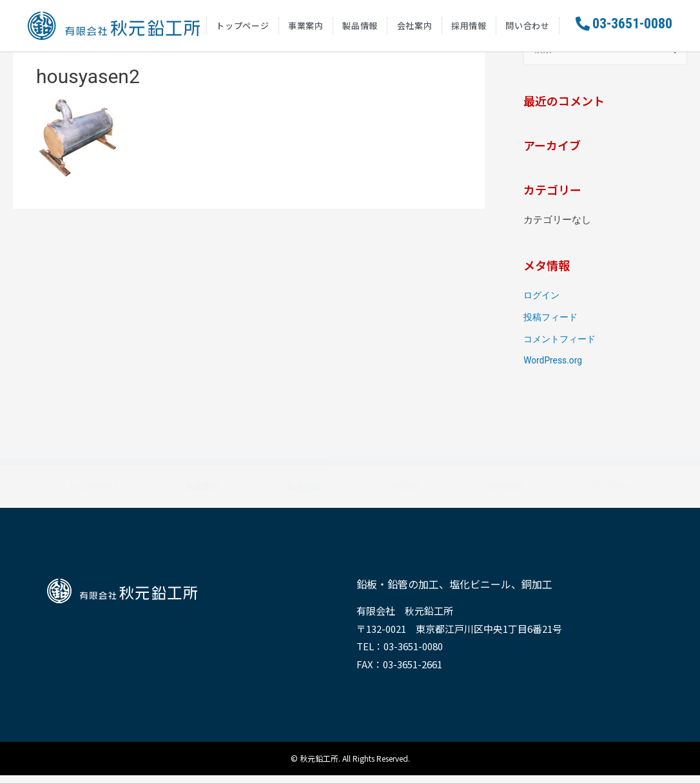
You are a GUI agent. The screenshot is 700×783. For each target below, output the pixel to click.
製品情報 (360, 29)
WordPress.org (555, 368)
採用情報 (469, 29)
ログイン (543, 303)
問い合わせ (528, 29)
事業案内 (306, 29)
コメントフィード (562, 347)
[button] (624, 27)
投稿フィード (552, 325)
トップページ (242, 29)
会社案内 (415, 29)
